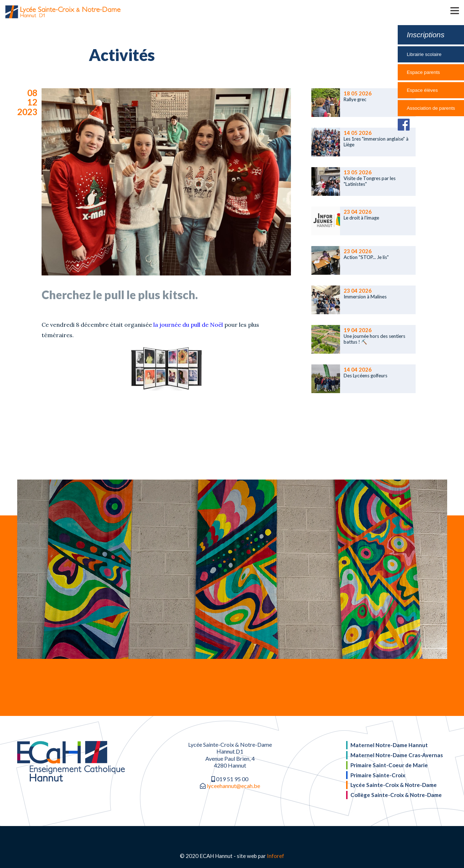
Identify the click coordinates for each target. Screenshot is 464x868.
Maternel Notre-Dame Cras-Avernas (397, 755)
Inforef (276, 856)
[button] (444, 10)
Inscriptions (425, 35)
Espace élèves (422, 90)
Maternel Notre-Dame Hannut (389, 745)
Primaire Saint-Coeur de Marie (389, 765)
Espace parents (423, 72)
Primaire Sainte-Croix (378, 775)
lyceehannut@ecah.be (233, 786)
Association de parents (431, 108)
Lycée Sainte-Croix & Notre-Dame (394, 785)
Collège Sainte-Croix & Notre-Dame (396, 795)
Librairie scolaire (424, 54)
